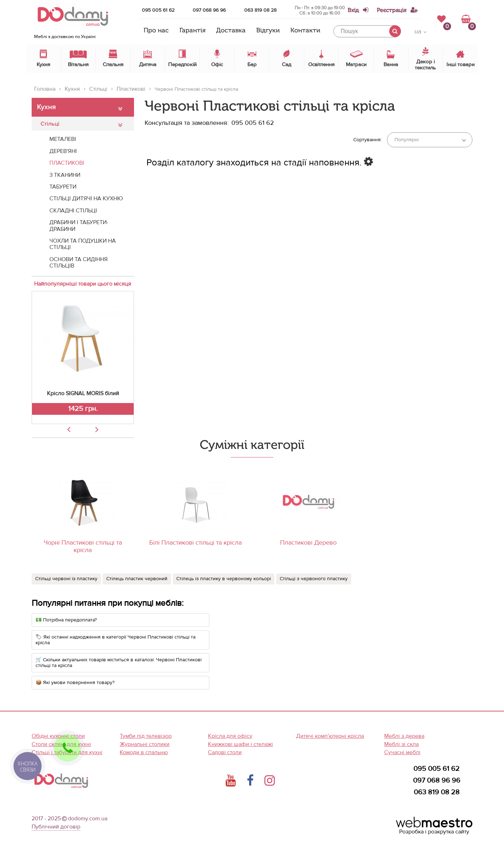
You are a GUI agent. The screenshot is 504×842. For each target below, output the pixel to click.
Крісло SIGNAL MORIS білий (83, 393)
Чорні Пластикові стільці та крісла (83, 547)
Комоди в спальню (144, 752)
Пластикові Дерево (308, 543)
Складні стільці (73, 211)
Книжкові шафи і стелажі (240, 744)
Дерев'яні (63, 151)
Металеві (63, 139)
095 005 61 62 (158, 10)
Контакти (305, 31)
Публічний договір (56, 827)
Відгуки (268, 31)
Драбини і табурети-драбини (79, 226)
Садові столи (225, 752)
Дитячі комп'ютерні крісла (330, 736)
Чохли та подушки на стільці (83, 244)
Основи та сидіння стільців (79, 263)
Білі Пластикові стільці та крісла (195, 543)
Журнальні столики (145, 744)
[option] (83, 358)
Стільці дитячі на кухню (86, 198)
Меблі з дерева (404, 736)
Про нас (156, 31)
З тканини (65, 175)
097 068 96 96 (209, 10)
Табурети (63, 187)
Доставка (231, 31)
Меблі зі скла (401, 744)
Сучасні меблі (402, 752)
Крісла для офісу (230, 736)
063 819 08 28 (260, 10)
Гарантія (192, 31)
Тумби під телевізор (146, 736)
